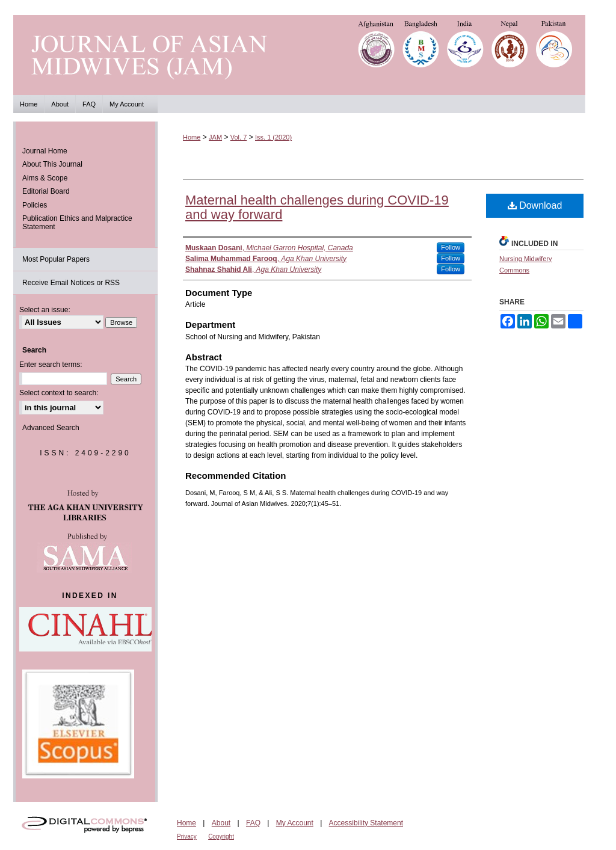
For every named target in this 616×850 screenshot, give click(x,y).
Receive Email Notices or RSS (71, 283)
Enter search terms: (51, 365)
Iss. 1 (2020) (273, 137)
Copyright (221, 836)
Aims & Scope (45, 178)
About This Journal (52, 164)
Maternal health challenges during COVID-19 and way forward (317, 207)
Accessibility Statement (366, 823)
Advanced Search (51, 428)
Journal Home (45, 151)
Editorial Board (46, 191)
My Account (295, 823)
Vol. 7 (239, 137)
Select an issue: (45, 310)
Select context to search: (59, 393)
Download (535, 205)
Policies (35, 205)
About (221, 823)
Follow (451, 247)
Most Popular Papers (56, 259)
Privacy (187, 836)
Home (192, 137)
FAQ (253, 823)
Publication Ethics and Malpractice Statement (77, 223)
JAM (215, 137)
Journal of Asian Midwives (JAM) (308, 55)
